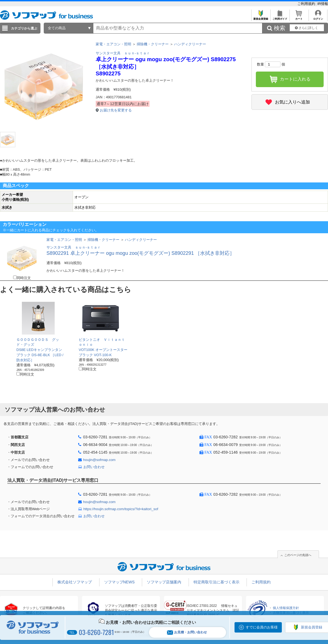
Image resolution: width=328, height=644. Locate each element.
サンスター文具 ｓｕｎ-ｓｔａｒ (123, 53)
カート (299, 17)
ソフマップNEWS (119, 582)
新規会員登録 (261, 17)
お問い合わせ (94, 467)
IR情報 (323, 4)
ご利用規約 (307, 4)
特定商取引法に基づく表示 (216, 582)
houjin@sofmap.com (99, 460)
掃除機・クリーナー (153, 44)
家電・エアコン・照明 (113, 44)
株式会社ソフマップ (75, 582)
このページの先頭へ (298, 555)
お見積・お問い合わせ (187, 632)
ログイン (318, 17)
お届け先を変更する (116, 110)
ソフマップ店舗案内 (164, 582)
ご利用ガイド (280, 17)
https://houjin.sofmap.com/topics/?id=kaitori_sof (121, 509)
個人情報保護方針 (286, 608)
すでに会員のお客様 (262, 627)
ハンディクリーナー (190, 44)
